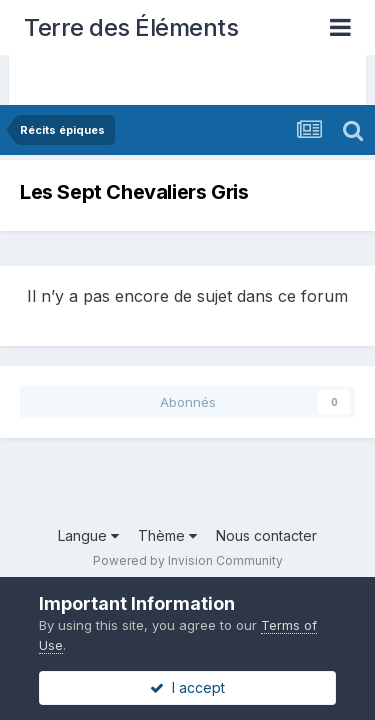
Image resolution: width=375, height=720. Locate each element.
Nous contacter (266, 535)
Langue (88, 535)
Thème (167, 535)
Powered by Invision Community (188, 560)
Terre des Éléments (131, 27)
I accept (187, 687)
